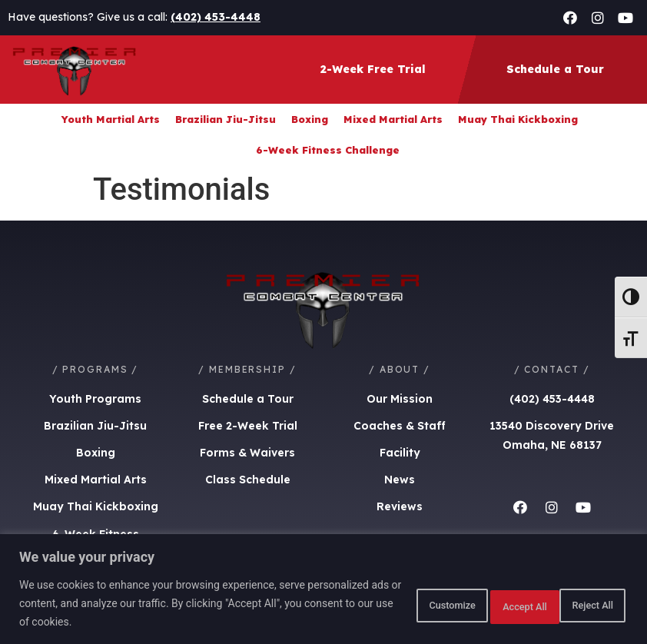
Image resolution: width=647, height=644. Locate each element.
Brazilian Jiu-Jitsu (226, 119)
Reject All (483, 603)
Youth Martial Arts (111, 119)
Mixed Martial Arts (393, 119)
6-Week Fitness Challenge (328, 150)
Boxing (310, 119)
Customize (384, 603)
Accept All (581, 603)
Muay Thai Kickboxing (518, 119)
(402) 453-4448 (216, 17)
